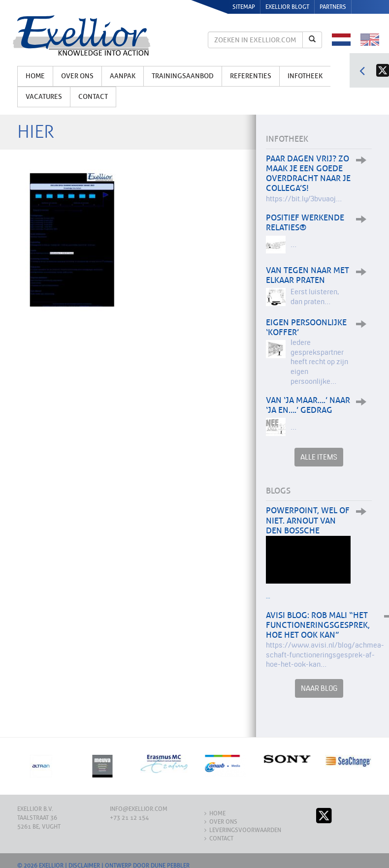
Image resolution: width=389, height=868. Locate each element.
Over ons (77, 76)
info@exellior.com (139, 809)
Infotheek (305, 76)
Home (35, 76)
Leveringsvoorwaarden (245, 830)
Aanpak (123, 76)
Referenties (251, 76)
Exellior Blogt (287, 7)
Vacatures (44, 97)
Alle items (319, 457)
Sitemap (244, 7)
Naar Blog (319, 688)
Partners (333, 7)
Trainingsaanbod (183, 76)
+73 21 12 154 (129, 818)
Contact (93, 97)
